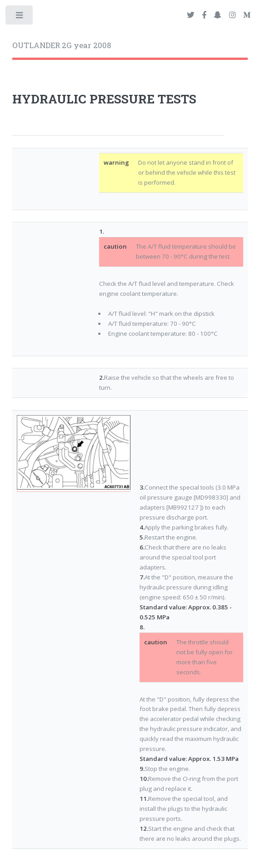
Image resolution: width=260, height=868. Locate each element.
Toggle (20, 17)
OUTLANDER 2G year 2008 (62, 45)
